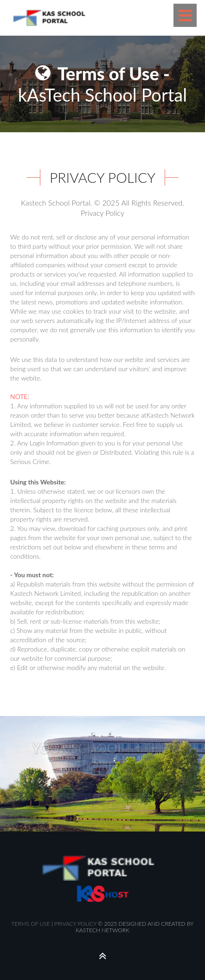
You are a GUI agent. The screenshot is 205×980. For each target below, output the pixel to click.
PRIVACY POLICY (75, 924)
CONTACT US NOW (104, 804)
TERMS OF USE (31, 924)
